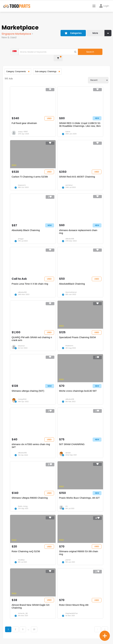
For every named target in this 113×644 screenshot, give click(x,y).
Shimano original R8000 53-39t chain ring (79, 550)
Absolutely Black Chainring (26, 225)
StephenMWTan (72, 611)
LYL (67, 503)
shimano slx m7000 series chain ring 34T (31, 442)
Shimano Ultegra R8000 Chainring (30, 495)
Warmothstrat (71, 288)
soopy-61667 (23, 126)
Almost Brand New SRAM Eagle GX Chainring (31, 604)
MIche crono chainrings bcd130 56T (78, 387)
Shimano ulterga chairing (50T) (28, 387)
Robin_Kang (23, 503)
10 (34, 627)
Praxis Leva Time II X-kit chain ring (30, 279)
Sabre (68, 126)
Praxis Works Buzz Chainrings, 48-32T (79, 495)
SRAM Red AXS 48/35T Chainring (77, 171)
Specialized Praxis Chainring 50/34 (78, 333)
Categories (73, 33)
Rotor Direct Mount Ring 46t (74, 602)
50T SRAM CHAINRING (72, 441)
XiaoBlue (21, 557)
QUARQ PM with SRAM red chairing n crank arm (32, 334)
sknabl (68, 449)
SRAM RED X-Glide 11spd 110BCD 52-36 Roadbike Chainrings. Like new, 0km (80, 119)
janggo (21, 234)
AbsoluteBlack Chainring (72, 279)
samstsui (69, 180)
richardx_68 (23, 611)
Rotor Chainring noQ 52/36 (26, 549)
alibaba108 (70, 234)
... (29, 627)
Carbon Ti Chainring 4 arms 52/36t (30, 171)
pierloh (68, 557)
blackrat (21, 342)
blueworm (22, 180)
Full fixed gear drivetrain (24, 117)
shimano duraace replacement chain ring (78, 227)
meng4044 (22, 395)
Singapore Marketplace (17, 34)
